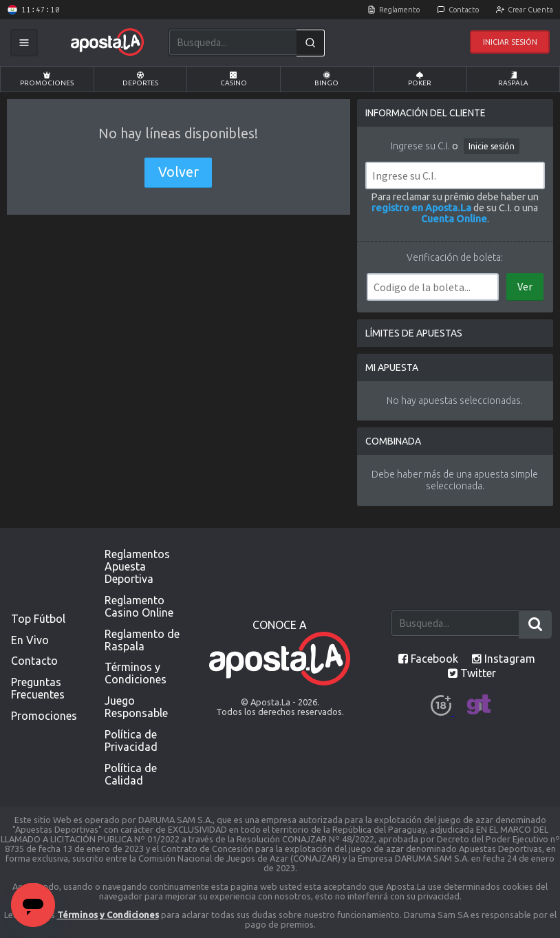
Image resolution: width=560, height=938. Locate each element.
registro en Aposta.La (421, 208)
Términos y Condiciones (136, 673)
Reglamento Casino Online (139, 606)
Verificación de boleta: (455, 257)
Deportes (140, 79)
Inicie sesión (492, 146)
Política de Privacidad (131, 740)
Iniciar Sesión (510, 42)
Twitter (472, 673)
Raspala (513, 79)
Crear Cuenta (530, 10)
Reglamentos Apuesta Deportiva (137, 566)
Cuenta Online (454, 219)
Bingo (326, 79)
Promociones (47, 79)
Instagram (504, 659)
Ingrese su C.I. (420, 146)
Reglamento (399, 10)
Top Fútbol (38, 619)
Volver (179, 172)
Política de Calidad (131, 774)
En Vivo (30, 640)
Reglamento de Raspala (142, 640)
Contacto (464, 10)
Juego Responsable (136, 707)
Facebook (428, 659)
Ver (525, 286)
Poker (420, 79)
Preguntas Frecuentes (38, 688)
